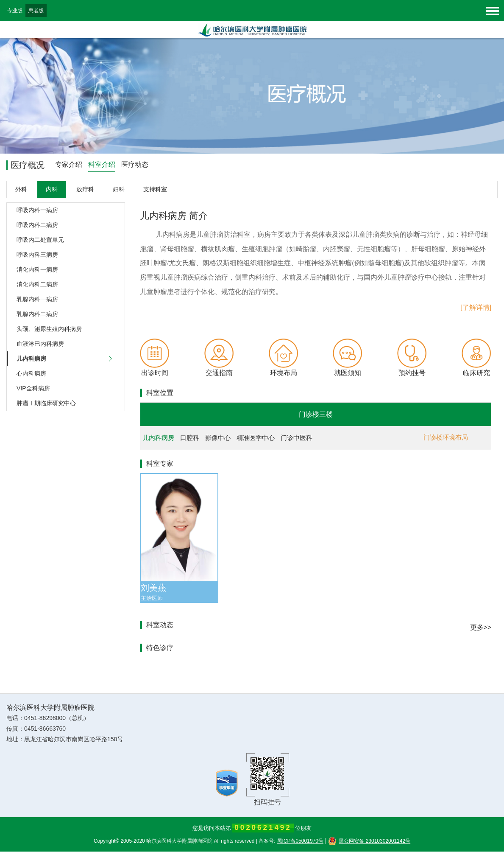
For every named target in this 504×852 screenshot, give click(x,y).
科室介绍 (102, 164)
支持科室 (155, 190)
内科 (52, 190)
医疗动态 (135, 164)
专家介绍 (69, 164)
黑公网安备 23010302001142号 (369, 841)
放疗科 (85, 190)
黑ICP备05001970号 (300, 841)
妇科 (119, 190)
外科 (21, 190)
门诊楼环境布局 (446, 438)
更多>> (480, 628)
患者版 (36, 11)
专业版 (15, 11)
